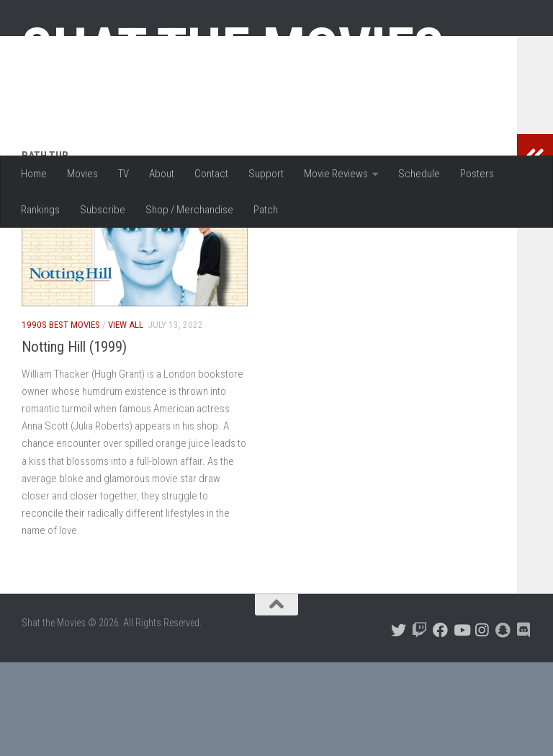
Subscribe (103, 210)
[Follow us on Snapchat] (503, 724)
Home (34, 174)
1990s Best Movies (61, 418)
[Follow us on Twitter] (399, 724)
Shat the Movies (233, 49)
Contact (211, 174)
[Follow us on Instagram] (482, 724)
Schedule (419, 174)
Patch (266, 210)
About (162, 174)
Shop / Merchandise (189, 210)
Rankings (40, 210)
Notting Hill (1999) (74, 440)
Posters (477, 174)
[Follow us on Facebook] (440, 724)
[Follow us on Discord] (524, 724)
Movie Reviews (336, 174)
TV (123, 174)
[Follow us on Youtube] (461, 724)
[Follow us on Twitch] (419, 724)
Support (266, 174)
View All (126, 418)
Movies (82, 174)
